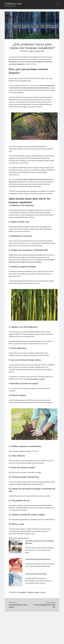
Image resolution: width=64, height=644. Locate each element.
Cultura (43, 592)
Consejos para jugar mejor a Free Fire (44, 606)
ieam (31, 51)
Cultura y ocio (13, 4)
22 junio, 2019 (39, 51)
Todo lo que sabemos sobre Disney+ (18, 606)
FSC (12, 255)
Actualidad (22, 592)
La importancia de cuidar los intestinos (38, 559)
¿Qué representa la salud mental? (36, 574)
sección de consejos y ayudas (35, 379)
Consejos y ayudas (33, 592)
